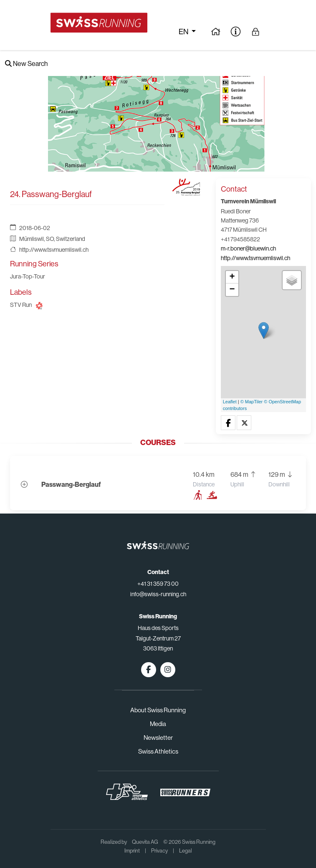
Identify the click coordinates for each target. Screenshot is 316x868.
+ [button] (232, 277)
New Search (26, 64)
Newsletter (158, 738)
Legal (186, 851)
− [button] (232, 290)
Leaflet (230, 402)
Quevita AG (145, 842)
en (184, 32)
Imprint (132, 851)
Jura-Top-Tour (28, 276)
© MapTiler (252, 402)
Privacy (159, 851)
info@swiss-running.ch (158, 594)
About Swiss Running (158, 710)
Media (158, 724)
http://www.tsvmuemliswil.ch (54, 250)
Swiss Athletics (158, 751)
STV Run (21, 305)
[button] (228, 423)
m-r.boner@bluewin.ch (248, 248)
